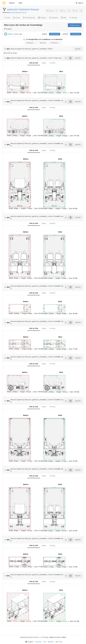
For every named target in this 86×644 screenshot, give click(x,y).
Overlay (52, 63)
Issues (16, 18)
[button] (5, 49)
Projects (42, 18)
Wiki (64, 18)
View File (78, 49)
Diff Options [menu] (55, 43)
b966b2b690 (55, 34)
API (45, 642)
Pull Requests (29, 18)
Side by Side (34, 63)
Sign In (80, 3)
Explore (12, 3)
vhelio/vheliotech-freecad (18, 13)
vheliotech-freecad (29, 9)
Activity (73, 18)
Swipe (44, 63)
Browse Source (75, 25)
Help (20, 3)
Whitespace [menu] (31, 43)
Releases (54, 18)
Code (7, 18)
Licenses (38, 642)
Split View (43, 43)
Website (51, 642)
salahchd (12, 9)
